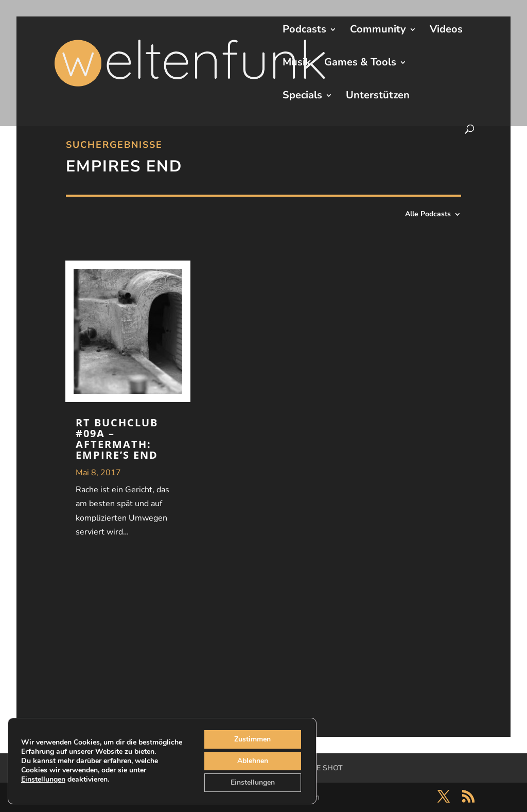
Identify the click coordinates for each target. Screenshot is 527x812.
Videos (446, 31)
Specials (302, 97)
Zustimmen (252, 739)
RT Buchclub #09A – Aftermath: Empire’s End (117, 439)
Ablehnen (253, 761)
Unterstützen (378, 97)
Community (378, 31)
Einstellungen (43, 780)
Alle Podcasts (428, 215)
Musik (297, 64)
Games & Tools (360, 64)
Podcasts (304, 31)
